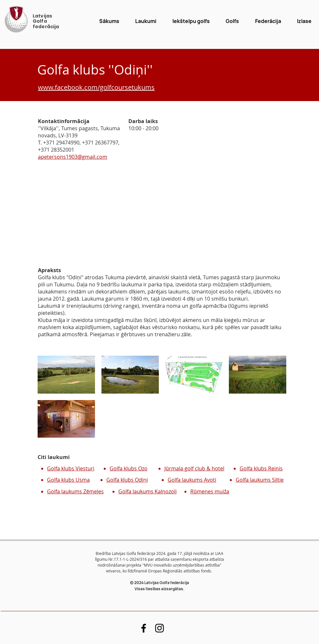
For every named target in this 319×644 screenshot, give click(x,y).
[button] (233, 21)
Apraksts (49, 270)
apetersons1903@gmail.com (73, 157)
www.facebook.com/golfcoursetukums (96, 87)
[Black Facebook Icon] (144, 628)
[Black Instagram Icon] (159, 628)
